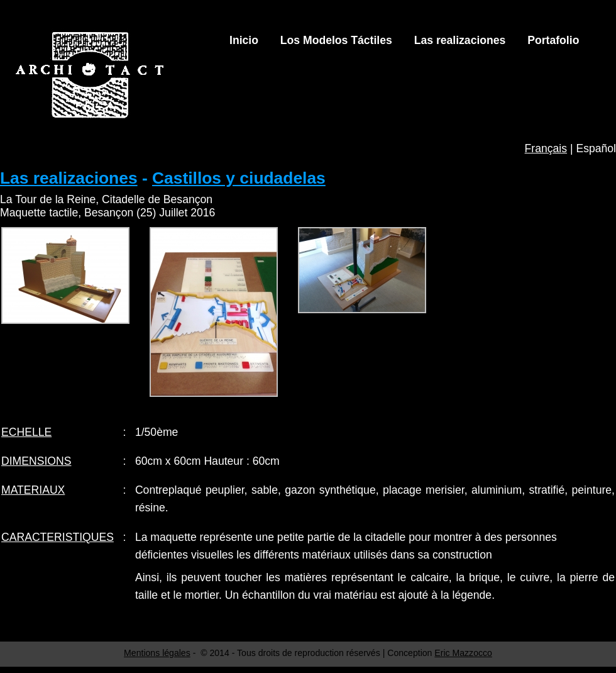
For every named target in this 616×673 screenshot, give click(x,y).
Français (546, 148)
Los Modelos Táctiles (336, 40)
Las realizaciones (460, 40)
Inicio (244, 40)
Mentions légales (157, 653)
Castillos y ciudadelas (239, 178)
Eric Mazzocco (463, 653)
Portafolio (553, 40)
